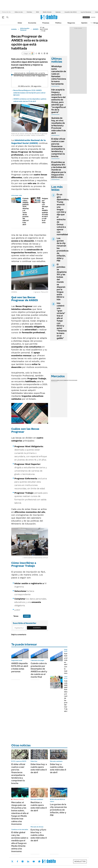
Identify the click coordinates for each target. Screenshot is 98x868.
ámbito (14, 29)
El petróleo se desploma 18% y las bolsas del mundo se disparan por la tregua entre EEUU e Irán (59, 170)
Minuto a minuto (19, 799)
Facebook (17, 861)
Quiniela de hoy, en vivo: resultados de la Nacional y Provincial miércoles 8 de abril (59, 126)
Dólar (20, 23)
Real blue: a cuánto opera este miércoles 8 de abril (39, 806)
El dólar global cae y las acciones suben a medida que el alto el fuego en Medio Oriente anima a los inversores (20, 842)
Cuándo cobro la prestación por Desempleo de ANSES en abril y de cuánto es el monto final (39, 670)
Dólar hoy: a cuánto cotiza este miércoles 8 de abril (58, 768)
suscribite (86, 17)
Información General (25, 29)
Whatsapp (39, 861)
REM (37, 12)
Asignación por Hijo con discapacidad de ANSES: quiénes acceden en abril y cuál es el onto (47, 210)
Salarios (58, 12)
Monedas (54, 380)
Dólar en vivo (19, 12)
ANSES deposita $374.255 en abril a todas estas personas (20, 667)
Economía (32, 23)
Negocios (71, 23)
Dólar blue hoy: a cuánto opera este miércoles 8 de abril (39, 768)
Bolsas (60, 380)
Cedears (74, 380)
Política (58, 23)
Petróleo (29, 12)
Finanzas (46, 23)
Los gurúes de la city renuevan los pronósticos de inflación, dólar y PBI (63, 249)
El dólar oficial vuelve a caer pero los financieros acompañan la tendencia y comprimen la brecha (58, 148)
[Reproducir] (30, 72)
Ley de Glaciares (86, 12)
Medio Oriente (47, 12)
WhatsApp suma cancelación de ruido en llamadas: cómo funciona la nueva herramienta (59, 75)
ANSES (36, 29)
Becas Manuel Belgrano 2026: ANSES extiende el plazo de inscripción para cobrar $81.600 (29, 93)
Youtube (34, 861)
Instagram (23, 861)
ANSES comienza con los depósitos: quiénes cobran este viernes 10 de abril (30, 100)
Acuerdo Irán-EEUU (71, 12)
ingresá (93, 17)
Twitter (12, 861)
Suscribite (37, 628)
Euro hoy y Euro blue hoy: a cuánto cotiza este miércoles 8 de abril (39, 835)
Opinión (84, 23)
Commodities (67, 380)
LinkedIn (28, 861)
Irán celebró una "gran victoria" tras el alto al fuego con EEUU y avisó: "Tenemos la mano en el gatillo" (62, 321)
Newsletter (93, 23)
